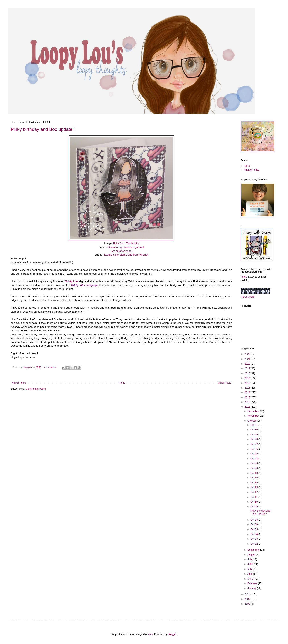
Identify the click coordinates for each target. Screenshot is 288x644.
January (252, 588)
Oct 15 (254, 483)
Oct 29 (254, 435)
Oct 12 (254, 492)
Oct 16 (254, 478)
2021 (248, 359)
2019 (248, 368)
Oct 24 (254, 459)
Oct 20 (254, 468)
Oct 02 (254, 544)
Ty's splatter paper (121, 251)
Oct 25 (254, 454)
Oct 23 (254, 463)
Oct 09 (254, 507)
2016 (248, 383)
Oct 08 (254, 520)
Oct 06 (254, 524)
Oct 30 (254, 430)
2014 (248, 392)
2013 (248, 397)
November (254, 416)
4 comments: (51, 367)
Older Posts (225, 383)
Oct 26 (254, 449)
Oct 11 (254, 497)
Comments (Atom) (36, 389)
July (250, 559)
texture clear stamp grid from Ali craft (126, 255)
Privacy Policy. (252, 170)
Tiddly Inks (71, 281)
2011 (248, 407)
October (252, 421)
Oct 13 (254, 487)
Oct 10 (254, 502)
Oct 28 (254, 439)
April (250, 574)
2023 (248, 354)
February (253, 583)
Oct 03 (254, 539)
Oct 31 (254, 425)
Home (122, 383)
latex (150, 634)
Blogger (172, 634)
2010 (248, 594)
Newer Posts (19, 383)
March (251, 579)
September (254, 550)
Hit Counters (248, 297)
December (254, 411)
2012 (248, 402)
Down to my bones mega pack (126, 247)
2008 (248, 604)
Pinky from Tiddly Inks (125, 243)
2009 (248, 599)
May (250, 569)
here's (244, 277)
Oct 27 (254, 444)
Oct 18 (254, 473)
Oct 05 (254, 529)
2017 (248, 378)
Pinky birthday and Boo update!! (43, 129)
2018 (248, 373)
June (250, 564)
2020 (248, 364)
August (252, 555)
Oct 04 (254, 534)
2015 (248, 388)
